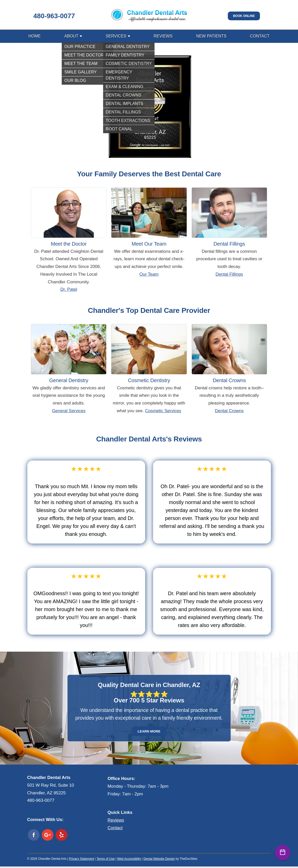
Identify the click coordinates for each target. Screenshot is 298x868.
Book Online (244, 16)
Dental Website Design (159, 859)
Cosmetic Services (163, 411)
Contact (260, 36)
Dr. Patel (69, 289)
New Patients (211, 36)
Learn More (149, 731)
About (71, 36)
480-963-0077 (54, 16)
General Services (69, 411)
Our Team (149, 274)
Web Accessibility (129, 859)
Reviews (163, 36)
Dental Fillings (229, 274)
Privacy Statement (81, 859)
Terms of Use (106, 859)
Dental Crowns (229, 411)
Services (116, 36)
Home (35, 36)
